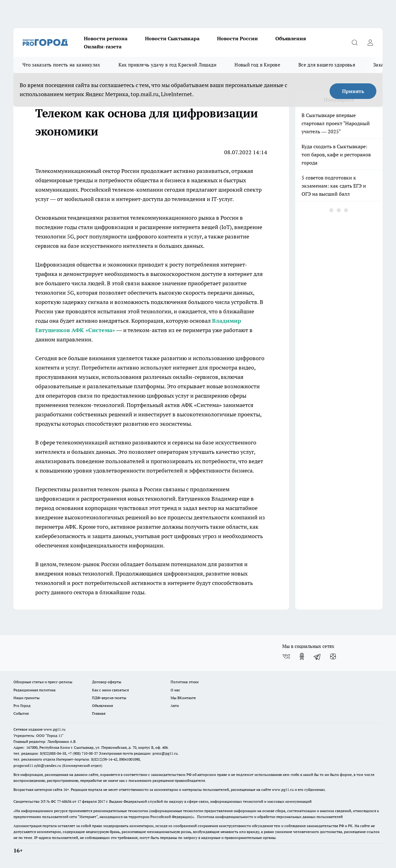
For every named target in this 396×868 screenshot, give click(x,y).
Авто (175, 706)
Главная (99, 713)
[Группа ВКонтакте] (286, 656)
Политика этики (185, 682)
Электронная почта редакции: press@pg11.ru (138, 753)
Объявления (291, 38)
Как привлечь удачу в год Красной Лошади (168, 65)
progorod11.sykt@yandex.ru (37, 765)
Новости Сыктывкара (172, 38)
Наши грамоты (27, 698)
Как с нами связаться (110, 690)
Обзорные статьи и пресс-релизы (43, 682)
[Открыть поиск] (355, 42)
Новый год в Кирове (257, 65)
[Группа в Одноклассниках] (302, 656)
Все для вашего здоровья (327, 65)
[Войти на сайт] (370, 42)
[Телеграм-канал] (317, 656)
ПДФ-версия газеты (109, 698)
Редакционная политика (34, 690)
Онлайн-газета (103, 47)
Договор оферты (107, 682)
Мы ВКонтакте (183, 698)
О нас (175, 690)
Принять (353, 91)
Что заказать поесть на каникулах (61, 65)
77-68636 (64, 801)
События (21, 713)
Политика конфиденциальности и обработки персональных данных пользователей (270, 817)
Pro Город (22, 706)
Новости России (237, 38)
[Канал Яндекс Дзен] (333, 656)
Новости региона (106, 38)
